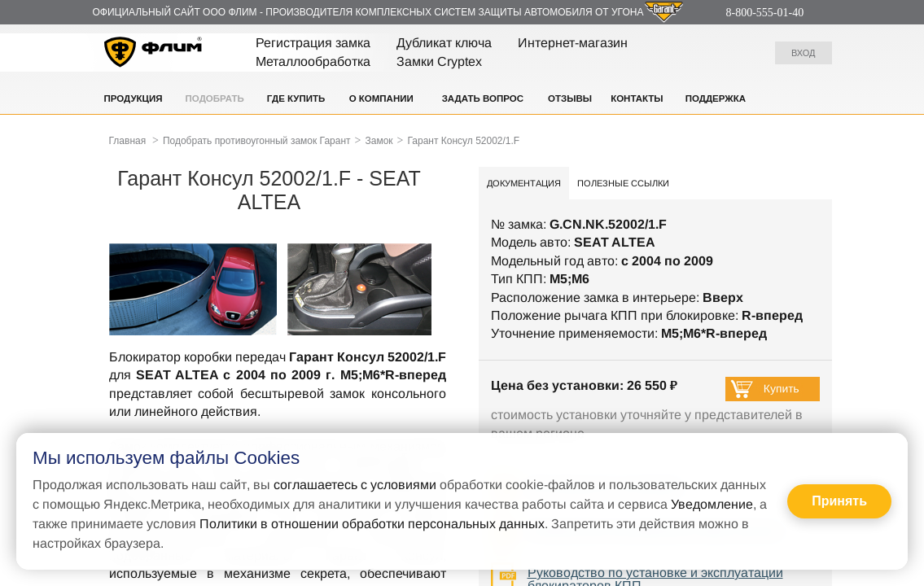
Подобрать (215, 98)
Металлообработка (313, 61)
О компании (381, 98)
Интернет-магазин (573, 43)
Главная (128, 141)
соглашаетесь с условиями (355, 485)
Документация (524, 183)
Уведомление (712, 504)
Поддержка (716, 98)
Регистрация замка (313, 43)
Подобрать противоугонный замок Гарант (257, 141)
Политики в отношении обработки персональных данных (372, 524)
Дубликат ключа (444, 43)
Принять (839, 501)
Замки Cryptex (439, 61)
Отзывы (570, 98)
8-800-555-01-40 (765, 13)
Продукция (134, 98)
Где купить (296, 98)
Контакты (637, 98)
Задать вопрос (483, 98)
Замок (379, 141)
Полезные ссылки (623, 183)
